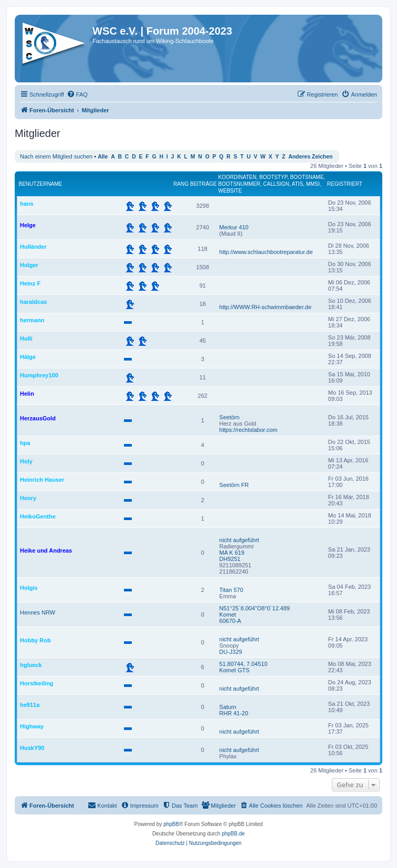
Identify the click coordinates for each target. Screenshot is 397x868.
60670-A (231, 621)
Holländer (33, 247)
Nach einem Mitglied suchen (56, 156)
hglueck (31, 665)
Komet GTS (234, 670)
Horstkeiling (37, 683)
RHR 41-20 (234, 713)
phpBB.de (233, 834)
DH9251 (230, 559)
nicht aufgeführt (239, 540)
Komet (228, 615)
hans (27, 204)
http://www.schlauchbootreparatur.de (266, 252)
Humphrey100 (39, 375)
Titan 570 (231, 590)
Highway (32, 726)
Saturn (228, 707)
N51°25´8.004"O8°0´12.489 (255, 608)
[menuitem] (77, 94)
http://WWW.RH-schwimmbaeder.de (265, 307)
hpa (25, 443)
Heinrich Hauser (42, 480)
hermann (32, 320)
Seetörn (230, 417)
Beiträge (203, 184)
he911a (30, 705)
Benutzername (41, 184)
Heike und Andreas (46, 551)
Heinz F (30, 283)
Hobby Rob (35, 640)
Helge (28, 225)
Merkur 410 (234, 227)
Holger (29, 265)
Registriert (345, 184)
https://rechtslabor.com (249, 430)
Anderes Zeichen (310, 157)
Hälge (28, 357)
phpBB (171, 824)
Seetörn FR (234, 485)
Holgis (29, 588)
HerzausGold (38, 418)
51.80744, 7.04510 (244, 664)
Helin (27, 394)
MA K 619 (232, 553)
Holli (26, 338)
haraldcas (33, 302)
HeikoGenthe (38, 516)
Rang (181, 184)
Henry (28, 498)
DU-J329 (231, 652)
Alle (103, 157)
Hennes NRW (38, 612)
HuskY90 (32, 748)
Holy (26, 461)
